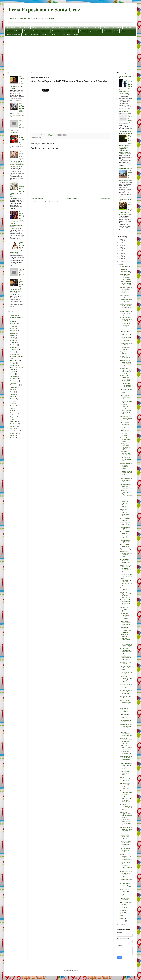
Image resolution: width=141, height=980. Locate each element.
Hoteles (35, 31)
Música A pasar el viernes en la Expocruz (125, 837)
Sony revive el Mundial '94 (124, 890)
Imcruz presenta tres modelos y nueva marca (125, 623)
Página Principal (72, 199)
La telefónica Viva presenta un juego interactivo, (126, 734)
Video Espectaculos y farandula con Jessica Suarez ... (126, 727)
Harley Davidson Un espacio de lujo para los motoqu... (126, 874)
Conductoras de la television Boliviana (125, 133)
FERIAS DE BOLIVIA (126, 169)
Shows (25, 34)
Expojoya (13, 363)
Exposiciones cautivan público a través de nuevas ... (126, 554)
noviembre (124, 266)
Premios (13, 406)
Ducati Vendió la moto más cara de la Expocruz (125, 385)
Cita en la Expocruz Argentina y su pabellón (126, 439)
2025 (121, 240)
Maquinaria (56, 31)
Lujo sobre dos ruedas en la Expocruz (125, 716)
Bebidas (79, 27)
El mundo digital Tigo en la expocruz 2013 (125, 885)
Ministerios (66, 31)
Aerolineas (13, 315)
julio (122, 910)
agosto (123, 907)
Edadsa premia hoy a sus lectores (126, 673)
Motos (75, 31)
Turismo (54, 34)
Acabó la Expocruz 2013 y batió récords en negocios (126, 290)
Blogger (76, 971)
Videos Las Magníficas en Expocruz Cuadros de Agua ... (126, 494)
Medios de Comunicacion (14, 384)
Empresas (127, 27)
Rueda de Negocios (13, 34)
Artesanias (45, 27)
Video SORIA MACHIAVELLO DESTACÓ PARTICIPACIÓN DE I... (126, 582)
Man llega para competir (125, 296)
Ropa (123, 31)
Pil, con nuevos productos (125, 899)
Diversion (13, 352)
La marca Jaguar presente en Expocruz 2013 (125, 333)
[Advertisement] (70, 54)
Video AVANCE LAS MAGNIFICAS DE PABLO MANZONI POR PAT (126, 568)
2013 (121, 264)
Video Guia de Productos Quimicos (124, 609)
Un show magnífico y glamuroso (126, 301)
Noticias (13, 399)
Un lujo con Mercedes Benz (126, 357)
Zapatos (76, 34)
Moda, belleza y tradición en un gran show (125, 658)
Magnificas (13, 378)
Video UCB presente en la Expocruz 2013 (125, 779)
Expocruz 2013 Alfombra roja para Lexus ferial (126, 453)
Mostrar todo (130, 232)
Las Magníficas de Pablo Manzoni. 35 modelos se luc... (126, 822)
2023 (121, 245)
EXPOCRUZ (14, 361)
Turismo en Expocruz (124, 589)
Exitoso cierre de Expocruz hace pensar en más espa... (125, 363)
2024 (121, 243)
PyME (116, 31)
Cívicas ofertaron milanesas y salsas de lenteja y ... (126, 326)
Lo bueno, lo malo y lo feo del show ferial (126, 668)
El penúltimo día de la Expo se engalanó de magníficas (126, 404)
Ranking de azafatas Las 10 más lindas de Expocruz (126, 446)
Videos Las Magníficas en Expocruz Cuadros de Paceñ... (125, 503)
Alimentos (35, 27)
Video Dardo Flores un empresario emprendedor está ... (126, 759)
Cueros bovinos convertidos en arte (125, 459)
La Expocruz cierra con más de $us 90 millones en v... (126, 306)
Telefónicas (45, 34)
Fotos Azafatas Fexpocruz (22, 138)
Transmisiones (15, 426)
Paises (99, 31)
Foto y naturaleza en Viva (125, 895)
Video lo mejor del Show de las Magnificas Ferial (126, 486)
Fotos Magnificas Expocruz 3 (125, 541)
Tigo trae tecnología (126, 549)
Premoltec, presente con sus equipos (126, 645)
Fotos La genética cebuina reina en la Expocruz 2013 (126, 283)
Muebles (83, 31)
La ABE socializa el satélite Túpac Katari (126, 397)
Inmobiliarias (45, 31)
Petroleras (107, 31)
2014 (121, 261)
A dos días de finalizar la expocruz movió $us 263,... (126, 630)
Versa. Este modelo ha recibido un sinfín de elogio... (126, 692)
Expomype (13, 365)
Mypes (91, 31)
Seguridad (13, 417)
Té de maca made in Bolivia (126, 697)
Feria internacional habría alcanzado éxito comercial (126, 339)
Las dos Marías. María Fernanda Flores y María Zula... (126, 411)
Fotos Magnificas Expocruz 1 (125, 545)
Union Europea (65, 34)
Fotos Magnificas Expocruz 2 (125, 537)
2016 (121, 256)
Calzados (87, 27)
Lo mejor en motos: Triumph (126, 663)
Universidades (14, 433)
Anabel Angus (124, 112)
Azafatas (62, 27)
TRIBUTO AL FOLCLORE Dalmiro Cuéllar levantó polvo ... (126, 378)
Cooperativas (117, 27)
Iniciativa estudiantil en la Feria (126, 880)
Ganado (27, 31)
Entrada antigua (105, 199)
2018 (121, 251)
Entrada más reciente (38, 199)
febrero (123, 921)
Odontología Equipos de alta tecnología (126, 710)
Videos (44, 137)
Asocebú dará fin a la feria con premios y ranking (126, 466)
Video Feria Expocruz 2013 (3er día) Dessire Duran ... (126, 815)
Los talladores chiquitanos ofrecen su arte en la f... (125, 425)
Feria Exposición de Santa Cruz (44, 10)
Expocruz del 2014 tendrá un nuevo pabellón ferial (126, 418)
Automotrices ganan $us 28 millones (126, 344)
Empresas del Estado (14, 31)
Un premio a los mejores (125, 348)
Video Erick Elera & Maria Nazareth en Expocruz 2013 (126, 766)
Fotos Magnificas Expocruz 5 (125, 528)
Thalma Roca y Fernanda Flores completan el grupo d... (126, 741)
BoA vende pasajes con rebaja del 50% (126, 480)
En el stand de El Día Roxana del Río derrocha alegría (126, 602)
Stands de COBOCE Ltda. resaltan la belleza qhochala (126, 857)
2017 (121, 253)
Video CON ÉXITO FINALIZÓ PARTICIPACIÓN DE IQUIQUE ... (126, 277)
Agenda (26, 27)
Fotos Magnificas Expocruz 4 (125, 532)
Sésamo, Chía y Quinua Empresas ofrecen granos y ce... (126, 866)
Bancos (70, 27)
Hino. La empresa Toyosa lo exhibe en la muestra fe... (126, 703)
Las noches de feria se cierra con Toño (126, 391)
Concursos (13, 347)
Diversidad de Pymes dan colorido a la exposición (125, 616)
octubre (123, 269)
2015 (121, 259)
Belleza (12, 338)
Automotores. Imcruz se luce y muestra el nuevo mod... (126, 651)
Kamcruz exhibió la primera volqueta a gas (126, 313)
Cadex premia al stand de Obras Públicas (126, 773)
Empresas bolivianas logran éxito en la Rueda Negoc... (126, 807)
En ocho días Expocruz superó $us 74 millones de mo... (126, 371)
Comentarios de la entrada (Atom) (50, 202)
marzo (123, 918)
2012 (121, 924)
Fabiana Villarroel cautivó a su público (125, 850)
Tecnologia (34, 34)
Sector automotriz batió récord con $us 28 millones (126, 319)
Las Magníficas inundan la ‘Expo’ (126, 753)
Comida (96, 27)
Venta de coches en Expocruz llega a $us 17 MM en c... (126, 830)
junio (122, 913)
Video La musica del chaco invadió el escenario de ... (126, 747)
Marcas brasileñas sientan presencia (126, 721)
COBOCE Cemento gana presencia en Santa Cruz (126, 686)
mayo (122, 916)
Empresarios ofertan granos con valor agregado (126, 793)
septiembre (124, 272)
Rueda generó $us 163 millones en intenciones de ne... (126, 844)
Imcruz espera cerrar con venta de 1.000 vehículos (126, 433)
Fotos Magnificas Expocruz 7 (125, 519)
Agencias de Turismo (14, 27)
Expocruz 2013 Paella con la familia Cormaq (125, 561)
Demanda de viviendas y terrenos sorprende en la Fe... (126, 638)
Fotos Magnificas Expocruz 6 (125, 524)
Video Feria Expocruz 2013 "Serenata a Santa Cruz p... (125, 595)
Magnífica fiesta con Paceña (126, 353)
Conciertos (106, 27)
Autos (54, 27)
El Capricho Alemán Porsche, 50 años (126, 575)
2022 (121, 248)
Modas (12, 389)
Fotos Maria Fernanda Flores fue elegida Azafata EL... (126, 679)
